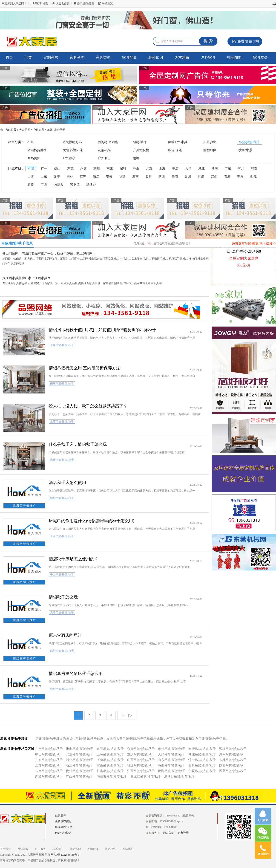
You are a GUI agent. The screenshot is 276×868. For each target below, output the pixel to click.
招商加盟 (234, 57)
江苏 (83, 177)
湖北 (201, 169)
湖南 (215, 169)
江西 (214, 177)
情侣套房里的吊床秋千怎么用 (76, 674)
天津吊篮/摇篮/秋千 (172, 754)
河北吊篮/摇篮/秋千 (80, 760)
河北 (241, 169)
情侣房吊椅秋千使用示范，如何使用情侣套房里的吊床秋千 (103, 330)
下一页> (127, 715)
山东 (44, 177)
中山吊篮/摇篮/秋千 (49, 754)
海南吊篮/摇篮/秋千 (172, 765)
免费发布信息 (248, 41)
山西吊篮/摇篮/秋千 (141, 760)
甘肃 (201, 177)
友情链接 (93, 849)
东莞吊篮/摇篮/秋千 (110, 749)
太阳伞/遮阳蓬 (73, 150)
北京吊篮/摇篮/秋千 (80, 754)
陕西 (162, 177)
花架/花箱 (105, 150)
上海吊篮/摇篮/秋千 (110, 754)
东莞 (70, 169)
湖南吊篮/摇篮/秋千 (233, 754)
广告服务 (40, 849)
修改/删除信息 (86, 3)
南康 (110, 169)
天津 (188, 169)
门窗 (28, 57)
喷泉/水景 (245, 150)
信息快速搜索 (63, 833)
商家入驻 (169, 833)
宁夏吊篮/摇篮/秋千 (202, 771)
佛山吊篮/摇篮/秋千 (80, 749)
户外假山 (104, 158)
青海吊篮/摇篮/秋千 (172, 771)
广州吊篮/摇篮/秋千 (49, 749)
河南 (254, 169)
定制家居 (51, 57)
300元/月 (244, 265)
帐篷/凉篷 (175, 150)
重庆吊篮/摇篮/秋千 (141, 754)
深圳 (123, 169)
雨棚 (136, 158)
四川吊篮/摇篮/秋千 (202, 765)
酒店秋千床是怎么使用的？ (74, 559)
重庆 (175, 169)
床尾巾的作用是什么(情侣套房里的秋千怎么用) (92, 521)
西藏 (253, 177)
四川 (149, 177)
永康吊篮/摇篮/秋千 (141, 749)
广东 (228, 169)
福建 (122, 177)
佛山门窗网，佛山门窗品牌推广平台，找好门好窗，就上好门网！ (49, 253)
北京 (149, 169)
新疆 (31, 185)
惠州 (97, 169)
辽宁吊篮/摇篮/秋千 (202, 760)
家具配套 (129, 57)
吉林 (70, 177)
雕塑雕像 (210, 150)
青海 (227, 177)
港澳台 (91, 185)
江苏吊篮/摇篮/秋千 (49, 765)
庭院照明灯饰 (72, 142)
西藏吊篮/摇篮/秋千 (233, 771)
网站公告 (110, 849)
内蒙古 (58, 185)
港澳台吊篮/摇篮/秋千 (180, 777)
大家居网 (25, 130)
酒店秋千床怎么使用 (67, 483)
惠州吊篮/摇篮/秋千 (172, 749)
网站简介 (23, 849)
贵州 (188, 177)
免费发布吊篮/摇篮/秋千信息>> (254, 243)
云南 (175, 177)
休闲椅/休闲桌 (108, 142)
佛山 (57, 169)
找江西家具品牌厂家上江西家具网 (26, 278)
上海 (162, 169)
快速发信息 (63, 3)
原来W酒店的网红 (65, 635)
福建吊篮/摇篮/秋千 (141, 765)
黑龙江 (75, 185)
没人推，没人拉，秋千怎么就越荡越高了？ (88, 406)
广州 (44, 169)
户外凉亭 (69, 158)
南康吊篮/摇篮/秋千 (202, 749)
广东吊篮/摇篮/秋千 (49, 760)
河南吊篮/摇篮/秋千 (110, 760)
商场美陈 (34, 158)
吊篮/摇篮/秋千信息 (17, 243)
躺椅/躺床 (140, 142)
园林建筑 (182, 57)
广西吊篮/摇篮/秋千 (80, 777)
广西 (44, 185)
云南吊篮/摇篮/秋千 (49, 771)
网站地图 (128, 849)
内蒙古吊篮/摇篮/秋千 (112, 777)
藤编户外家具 (178, 142)
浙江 (96, 177)
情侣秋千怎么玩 (63, 597)
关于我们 (6, 849)
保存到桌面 (41, 3)
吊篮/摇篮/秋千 (56, 130)
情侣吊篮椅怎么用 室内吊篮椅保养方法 (85, 368)
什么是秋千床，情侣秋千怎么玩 (78, 444)
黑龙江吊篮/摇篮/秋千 (146, 777)
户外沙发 (210, 142)
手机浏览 (107, 3)
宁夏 (240, 177)
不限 (31, 142)
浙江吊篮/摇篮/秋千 (80, 765)
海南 (135, 177)
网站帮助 (75, 849)
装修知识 (156, 57)
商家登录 (183, 833)
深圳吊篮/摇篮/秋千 (233, 749)
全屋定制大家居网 (244, 258)
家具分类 (77, 57)
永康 (83, 169)
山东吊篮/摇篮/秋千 (172, 760)
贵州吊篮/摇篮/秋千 (80, 771)
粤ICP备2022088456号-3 (65, 855)
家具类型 (103, 57)
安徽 (109, 177)
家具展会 (261, 57)
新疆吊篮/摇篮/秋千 (49, 777)
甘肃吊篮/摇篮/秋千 (110, 771)
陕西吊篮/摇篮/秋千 (233, 765)
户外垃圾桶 (141, 150)
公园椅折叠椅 (37, 150)
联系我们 (58, 849)
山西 (31, 177)
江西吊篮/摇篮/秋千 (141, 771)
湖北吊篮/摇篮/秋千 (202, 754)
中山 (136, 169)
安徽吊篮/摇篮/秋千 (110, 765)
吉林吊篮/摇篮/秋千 (233, 760)
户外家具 (208, 57)
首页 (9, 57)
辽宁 (57, 177)
